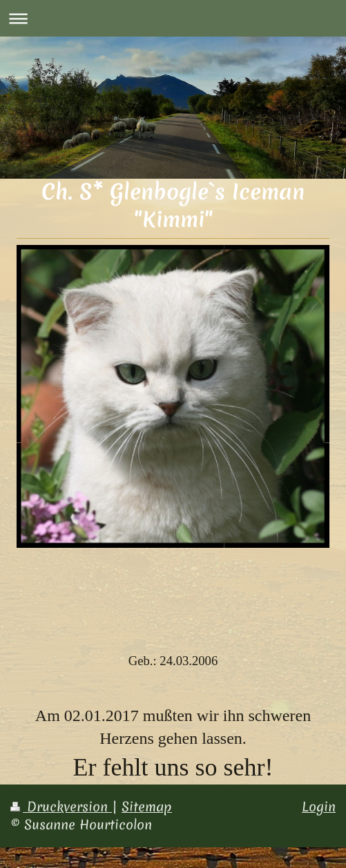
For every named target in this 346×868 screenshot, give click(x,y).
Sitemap (147, 807)
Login (319, 807)
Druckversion (61, 807)
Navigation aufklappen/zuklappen (173, 18)
